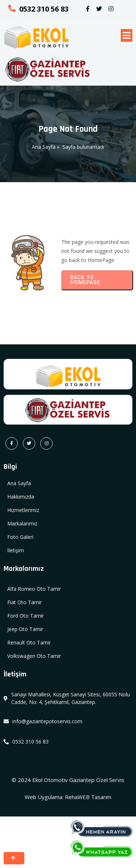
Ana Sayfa (44, 147)
